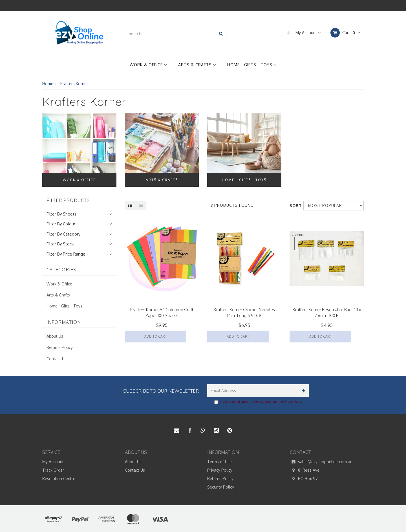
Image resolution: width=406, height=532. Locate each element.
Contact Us (57, 359)
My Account (302, 33)
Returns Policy (60, 347)
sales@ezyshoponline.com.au (321, 462)
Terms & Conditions (265, 402)
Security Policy (221, 487)
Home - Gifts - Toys (252, 65)
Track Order (53, 470)
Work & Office (148, 65)
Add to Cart (156, 336)
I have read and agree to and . (258, 402)
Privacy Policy (293, 402)
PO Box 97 (304, 479)
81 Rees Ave (305, 470)
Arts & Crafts (197, 65)
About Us (55, 336)
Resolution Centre (59, 479)
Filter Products (68, 201)
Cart (345, 33)
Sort (294, 205)
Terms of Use (219, 462)
